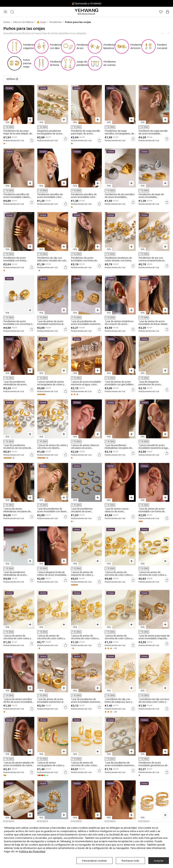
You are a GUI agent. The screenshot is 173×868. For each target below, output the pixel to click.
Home (7, 22)
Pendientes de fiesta (56, 63)
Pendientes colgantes (29, 46)
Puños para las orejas (27, 63)
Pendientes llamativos (110, 46)
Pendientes (56, 22)
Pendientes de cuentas (110, 63)
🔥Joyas (42, 22)
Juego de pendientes (83, 63)
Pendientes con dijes (56, 46)
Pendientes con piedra (163, 46)
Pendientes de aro (83, 46)
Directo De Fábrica (23, 22)
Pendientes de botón (136, 46)
